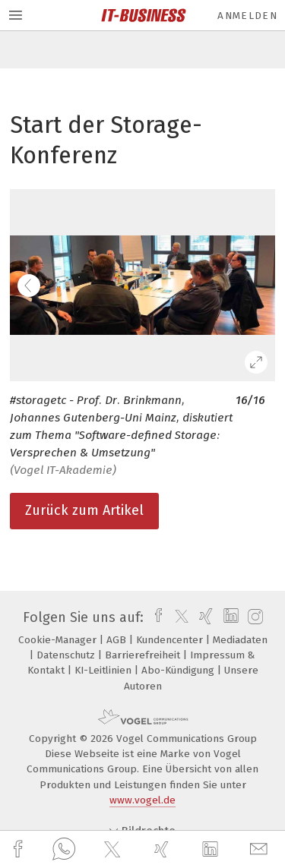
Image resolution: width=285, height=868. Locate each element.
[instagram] (253, 617)
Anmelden (247, 16)
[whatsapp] (64, 850)
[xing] (163, 849)
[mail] (261, 849)
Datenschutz (67, 655)
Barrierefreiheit (144, 655)
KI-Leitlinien (104, 670)
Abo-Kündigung (179, 670)
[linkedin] (212, 850)
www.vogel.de (142, 800)
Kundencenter (171, 640)
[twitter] (114, 850)
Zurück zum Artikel (84, 510)
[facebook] (20, 849)
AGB (118, 640)
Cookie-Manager (59, 640)
